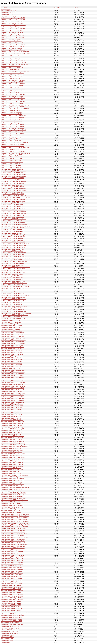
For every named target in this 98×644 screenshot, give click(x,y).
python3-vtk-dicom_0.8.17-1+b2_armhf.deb (13, 269)
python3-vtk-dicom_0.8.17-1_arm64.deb (12, 251)
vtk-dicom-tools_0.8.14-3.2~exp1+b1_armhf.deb (15, 612)
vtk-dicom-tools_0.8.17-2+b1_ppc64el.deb (13, 438)
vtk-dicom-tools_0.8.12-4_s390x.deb (11, 511)
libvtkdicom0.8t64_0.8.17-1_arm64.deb (12, 100)
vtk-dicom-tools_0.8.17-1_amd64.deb (12, 425)
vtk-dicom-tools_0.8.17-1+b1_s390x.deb (12, 464)
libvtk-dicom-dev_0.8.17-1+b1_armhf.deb (13, 402)
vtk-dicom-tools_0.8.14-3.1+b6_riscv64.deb (13, 498)
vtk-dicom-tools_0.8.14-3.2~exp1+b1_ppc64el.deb (15, 445)
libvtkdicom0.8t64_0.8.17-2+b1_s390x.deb (13, 61)
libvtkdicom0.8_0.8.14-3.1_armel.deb (11, 157)
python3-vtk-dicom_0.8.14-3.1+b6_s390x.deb (14, 253)
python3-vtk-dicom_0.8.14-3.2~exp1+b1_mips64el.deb (16, 313)
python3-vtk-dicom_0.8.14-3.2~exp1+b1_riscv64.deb (16, 258)
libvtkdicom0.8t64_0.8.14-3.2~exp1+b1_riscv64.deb (15, 105)
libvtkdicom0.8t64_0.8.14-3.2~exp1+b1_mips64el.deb (16, 153)
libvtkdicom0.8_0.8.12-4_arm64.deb (11, 141)
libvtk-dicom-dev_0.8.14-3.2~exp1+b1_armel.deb (15, 527)
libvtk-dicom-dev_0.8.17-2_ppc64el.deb (12, 356)
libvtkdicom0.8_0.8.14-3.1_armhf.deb (12, 158)
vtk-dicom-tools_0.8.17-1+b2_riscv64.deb (13, 471)
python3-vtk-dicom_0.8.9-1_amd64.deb (12, 169)
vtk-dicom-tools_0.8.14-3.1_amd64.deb (12, 470)
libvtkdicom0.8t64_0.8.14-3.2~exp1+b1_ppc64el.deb (16, 53)
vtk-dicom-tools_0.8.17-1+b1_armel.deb (12, 596)
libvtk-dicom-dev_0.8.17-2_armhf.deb (12, 352)
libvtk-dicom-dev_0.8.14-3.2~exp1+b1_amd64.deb (15, 516)
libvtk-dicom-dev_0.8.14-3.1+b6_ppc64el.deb (14, 528)
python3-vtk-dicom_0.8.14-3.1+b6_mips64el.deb (15, 315)
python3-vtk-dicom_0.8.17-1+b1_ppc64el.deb (14, 212)
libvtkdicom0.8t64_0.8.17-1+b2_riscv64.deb (13, 84)
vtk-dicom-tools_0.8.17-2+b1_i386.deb (12, 331)
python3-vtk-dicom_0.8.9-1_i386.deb (11, 180)
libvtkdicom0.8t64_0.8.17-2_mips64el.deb (13, 128)
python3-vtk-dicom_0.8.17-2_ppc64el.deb (13, 178)
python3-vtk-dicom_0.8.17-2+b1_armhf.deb (13, 272)
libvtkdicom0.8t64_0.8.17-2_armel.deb (12, 137)
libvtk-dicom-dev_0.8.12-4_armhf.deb (12, 571)
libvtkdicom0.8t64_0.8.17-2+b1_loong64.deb (14, 62)
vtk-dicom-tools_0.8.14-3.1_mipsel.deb (12, 496)
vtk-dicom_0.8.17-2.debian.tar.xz (10, 623)
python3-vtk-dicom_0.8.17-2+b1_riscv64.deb (14, 219)
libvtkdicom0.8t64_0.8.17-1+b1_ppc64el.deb (13, 34)
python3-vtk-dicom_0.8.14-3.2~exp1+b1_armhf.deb (15, 287)
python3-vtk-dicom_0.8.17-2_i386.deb (12, 185)
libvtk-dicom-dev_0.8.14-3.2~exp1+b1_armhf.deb (15, 518)
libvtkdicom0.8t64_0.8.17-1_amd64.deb (12, 30)
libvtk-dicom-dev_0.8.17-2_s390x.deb (12, 367)
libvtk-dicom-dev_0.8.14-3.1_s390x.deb (12, 559)
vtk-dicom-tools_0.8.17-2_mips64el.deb (12, 456)
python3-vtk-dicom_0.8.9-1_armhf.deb (12, 233)
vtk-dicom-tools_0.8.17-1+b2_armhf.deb (12, 587)
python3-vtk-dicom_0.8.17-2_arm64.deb (12, 206)
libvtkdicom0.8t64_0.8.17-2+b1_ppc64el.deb (13, 27)
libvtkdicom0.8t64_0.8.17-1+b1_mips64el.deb (14, 116)
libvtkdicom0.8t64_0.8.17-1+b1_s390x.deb (13, 45)
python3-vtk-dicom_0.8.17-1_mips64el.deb (13, 308)
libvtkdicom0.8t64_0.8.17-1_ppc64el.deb (12, 32)
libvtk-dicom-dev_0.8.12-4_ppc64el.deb (12, 573)
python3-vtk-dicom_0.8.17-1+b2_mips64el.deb (14, 283)
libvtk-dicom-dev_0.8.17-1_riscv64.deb (12, 409)
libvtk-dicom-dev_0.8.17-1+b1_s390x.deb (13, 395)
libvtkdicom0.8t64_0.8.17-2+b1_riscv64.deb (13, 89)
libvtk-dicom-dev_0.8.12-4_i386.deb (11, 582)
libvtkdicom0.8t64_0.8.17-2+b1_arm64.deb (13, 101)
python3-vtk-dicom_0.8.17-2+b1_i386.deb (13, 187)
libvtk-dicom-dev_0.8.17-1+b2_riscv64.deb (13, 343)
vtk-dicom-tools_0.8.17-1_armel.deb (11, 603)
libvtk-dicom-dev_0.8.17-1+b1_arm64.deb (13, 388)
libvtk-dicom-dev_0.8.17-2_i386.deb (11, 358)
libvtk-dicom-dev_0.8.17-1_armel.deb (12, 413)
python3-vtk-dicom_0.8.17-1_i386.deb (12, 230)
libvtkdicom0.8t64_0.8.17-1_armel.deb (12, 135)
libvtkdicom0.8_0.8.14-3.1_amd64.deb (12, 77)
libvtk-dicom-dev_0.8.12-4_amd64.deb (12, 575)
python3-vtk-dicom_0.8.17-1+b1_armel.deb (13, 288)
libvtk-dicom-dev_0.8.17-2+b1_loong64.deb (13, 383)
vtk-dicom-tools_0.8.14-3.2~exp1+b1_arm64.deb (15, 523)
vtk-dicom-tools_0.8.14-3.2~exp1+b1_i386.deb (14, 429)
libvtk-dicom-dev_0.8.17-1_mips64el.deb (12, 406)
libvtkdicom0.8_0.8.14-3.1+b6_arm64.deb (13, 107)
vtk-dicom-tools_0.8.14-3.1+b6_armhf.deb (13, 617)
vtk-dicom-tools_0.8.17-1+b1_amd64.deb (13, 423)
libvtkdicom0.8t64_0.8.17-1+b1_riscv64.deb (13, 80)
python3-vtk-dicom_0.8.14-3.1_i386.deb (12, 238)
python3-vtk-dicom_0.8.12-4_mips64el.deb (13, 319)
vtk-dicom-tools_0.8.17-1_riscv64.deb (12, 486)
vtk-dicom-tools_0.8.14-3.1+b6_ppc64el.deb (13, 443)
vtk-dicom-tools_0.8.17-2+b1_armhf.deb (12, 594)
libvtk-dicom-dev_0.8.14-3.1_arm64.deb (12, 552)
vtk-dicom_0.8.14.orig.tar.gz (9, 13)
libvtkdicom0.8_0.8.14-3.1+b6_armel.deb (13, 146)
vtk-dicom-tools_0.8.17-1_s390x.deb (11, 468)
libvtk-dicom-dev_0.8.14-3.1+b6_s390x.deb (13, 541)
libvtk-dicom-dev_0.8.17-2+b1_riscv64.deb (13, 372)
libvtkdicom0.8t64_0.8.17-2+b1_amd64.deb (13, 20)
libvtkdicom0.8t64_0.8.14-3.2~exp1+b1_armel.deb (15, 148)
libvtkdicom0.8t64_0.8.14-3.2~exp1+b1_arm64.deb (15, 109)
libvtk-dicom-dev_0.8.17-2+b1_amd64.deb (13, 370)
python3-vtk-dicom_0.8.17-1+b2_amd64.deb (13, 171)
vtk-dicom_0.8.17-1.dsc (8, 635)
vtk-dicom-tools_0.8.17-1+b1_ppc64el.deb (13, 436)
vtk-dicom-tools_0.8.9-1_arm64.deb (11, 324)
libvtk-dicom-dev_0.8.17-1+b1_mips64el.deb (13, 386)
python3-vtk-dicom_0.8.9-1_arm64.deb (12, 221)
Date (75, 7)
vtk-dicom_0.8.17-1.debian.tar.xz (10, 628)
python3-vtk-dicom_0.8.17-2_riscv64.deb (13, 215)
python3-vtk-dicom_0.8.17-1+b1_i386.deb (13, 228)
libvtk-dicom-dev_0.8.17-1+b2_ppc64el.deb (13, 338)
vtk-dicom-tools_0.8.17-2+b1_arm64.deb (12, 507)
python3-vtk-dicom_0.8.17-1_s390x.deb (12, 240)
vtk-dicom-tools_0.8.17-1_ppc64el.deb (12, 439)
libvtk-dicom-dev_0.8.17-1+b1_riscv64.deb (13, 390)
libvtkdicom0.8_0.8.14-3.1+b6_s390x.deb (13, 73)
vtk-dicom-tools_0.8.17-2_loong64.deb (12, 482)
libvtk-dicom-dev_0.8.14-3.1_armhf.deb (12, 562)
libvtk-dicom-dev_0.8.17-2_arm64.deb (12, 365)
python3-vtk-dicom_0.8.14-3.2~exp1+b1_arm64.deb (16, 267)
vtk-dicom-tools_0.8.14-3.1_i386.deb (11, 448)
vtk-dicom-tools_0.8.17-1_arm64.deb (11, 509)
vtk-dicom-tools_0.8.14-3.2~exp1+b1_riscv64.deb (15, 500)
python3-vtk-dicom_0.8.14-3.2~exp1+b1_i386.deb (15, 235)
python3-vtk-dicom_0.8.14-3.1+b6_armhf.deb (14, 290)
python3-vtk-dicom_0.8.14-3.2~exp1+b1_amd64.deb (16, 198)
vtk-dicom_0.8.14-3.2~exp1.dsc (10, 633)
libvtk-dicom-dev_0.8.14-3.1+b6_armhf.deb (13, 532)
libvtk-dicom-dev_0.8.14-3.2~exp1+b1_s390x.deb (15, 534)
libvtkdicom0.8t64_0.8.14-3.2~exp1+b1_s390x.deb (15, 71)
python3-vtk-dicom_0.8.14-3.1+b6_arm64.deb (14, 256)
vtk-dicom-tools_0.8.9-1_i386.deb (11, 320)
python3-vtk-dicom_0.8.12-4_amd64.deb (12, 231)
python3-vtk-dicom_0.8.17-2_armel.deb (12, 278)
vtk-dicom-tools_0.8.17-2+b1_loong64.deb (13, 477)
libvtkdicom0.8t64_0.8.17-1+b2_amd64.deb (13, 18)
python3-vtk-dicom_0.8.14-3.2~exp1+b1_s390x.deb (15, 244)
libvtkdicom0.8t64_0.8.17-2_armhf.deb (12, 119)
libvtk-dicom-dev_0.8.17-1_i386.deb (11, 418)
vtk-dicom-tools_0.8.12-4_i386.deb (11, 431)
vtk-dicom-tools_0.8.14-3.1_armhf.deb (12, 619)
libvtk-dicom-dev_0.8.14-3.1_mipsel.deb (12, 557)
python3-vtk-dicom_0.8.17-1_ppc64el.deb (13, 217)
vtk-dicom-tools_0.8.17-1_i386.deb (11, 368)
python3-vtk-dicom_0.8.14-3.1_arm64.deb (13, 265)
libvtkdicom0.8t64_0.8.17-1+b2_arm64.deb (13, 98)
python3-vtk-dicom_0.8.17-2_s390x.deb (12, 205)
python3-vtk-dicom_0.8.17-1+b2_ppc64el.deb (14, 176)
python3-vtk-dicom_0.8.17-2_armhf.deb (12, 270)
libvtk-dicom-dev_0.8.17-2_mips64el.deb (12, 354)
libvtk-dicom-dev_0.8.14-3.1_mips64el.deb (13, 555)
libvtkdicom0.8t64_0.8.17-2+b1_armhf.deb (13, 134)
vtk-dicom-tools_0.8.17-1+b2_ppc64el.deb (13, 427)
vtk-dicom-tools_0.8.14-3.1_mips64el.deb (13, 495)
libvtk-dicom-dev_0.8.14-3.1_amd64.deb (12, 564)
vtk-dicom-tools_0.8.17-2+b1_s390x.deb (12, 466)
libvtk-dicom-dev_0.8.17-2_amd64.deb (12, 363)
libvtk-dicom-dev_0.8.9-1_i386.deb (11, 607)
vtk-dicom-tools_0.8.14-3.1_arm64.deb (12, 568)
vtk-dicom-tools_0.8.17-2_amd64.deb (12, 391)
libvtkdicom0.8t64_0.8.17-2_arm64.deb (12, 96)
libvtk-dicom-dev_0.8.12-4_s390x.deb (12, 576)
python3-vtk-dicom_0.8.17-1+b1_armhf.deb (13, 281)
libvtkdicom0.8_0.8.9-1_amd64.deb (11, 66)
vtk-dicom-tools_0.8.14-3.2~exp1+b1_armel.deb (14, 614)
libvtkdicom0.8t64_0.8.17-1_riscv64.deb (12, 82)
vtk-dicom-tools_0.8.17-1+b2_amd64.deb (13, 384)
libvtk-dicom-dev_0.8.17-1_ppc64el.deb (12, 404)
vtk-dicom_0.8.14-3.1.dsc (8, 641)
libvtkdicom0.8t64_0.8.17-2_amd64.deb (12, 21)
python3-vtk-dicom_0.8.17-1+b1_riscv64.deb (14, 246)
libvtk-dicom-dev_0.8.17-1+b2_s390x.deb (13, 335)
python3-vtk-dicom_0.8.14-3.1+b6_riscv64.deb (14, 262)
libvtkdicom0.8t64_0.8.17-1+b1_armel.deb (13, 132)
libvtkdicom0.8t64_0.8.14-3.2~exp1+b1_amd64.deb (15, 52)
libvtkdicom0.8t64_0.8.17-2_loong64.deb (12, 68)
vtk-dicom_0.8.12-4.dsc (8, 639)
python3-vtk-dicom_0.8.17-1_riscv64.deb (13, 249)
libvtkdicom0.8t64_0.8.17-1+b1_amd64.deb (13, 29)
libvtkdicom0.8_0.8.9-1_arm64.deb (11, 110)
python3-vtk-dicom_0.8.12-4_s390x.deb (12, 274)
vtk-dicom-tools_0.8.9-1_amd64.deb (11, 322)
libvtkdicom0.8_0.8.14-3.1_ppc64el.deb (12, 75)
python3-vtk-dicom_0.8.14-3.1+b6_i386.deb (13, 237)
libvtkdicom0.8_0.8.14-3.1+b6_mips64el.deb (13, 151)
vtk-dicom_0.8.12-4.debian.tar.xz (10, 630)
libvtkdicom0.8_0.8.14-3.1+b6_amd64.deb (13, 46)
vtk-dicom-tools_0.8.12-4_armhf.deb (11, 585)
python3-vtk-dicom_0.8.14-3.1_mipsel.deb (13, 310)
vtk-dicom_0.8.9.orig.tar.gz (9, 16)
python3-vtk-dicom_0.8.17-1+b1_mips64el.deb (14, 306)
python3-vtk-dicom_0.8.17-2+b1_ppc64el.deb (14, 182)
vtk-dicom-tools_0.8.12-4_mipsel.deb (11, 491)
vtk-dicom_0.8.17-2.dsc (8, 637)
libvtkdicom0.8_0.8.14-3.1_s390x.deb (12, 112)
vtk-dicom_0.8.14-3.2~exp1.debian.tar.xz (13, 625)
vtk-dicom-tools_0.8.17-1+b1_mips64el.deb (13, 457)
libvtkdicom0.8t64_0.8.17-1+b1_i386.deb (13, 37)
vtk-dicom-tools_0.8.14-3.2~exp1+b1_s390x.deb (15, 475)
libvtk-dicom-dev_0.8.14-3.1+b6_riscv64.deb (13, 543)
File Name (4, 7)
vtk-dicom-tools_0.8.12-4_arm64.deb (11, 512)
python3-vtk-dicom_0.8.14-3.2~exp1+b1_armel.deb (15, 295)
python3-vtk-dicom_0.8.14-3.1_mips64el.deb (14, 311)
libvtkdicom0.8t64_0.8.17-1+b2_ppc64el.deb (13, 25)
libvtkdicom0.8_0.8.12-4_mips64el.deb (12, 167)
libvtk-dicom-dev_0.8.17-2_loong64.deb (12, 351)
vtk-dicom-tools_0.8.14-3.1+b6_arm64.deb (13, 548)
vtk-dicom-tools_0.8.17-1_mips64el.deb (12, 459)
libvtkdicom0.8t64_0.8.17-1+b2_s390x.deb (13, 59)
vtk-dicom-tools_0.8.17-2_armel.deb (11, 592)
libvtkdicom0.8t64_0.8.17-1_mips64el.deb (13, 117)
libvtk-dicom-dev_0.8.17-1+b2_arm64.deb (13, 333)
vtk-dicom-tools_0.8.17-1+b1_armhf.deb (12, 600)
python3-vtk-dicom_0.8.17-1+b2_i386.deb (13, 183)
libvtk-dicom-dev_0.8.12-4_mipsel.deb (12, 584)
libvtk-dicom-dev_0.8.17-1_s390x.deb (12, 416)
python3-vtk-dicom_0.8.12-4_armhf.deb (12, 303)
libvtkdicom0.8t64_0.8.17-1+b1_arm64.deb (13, 94)
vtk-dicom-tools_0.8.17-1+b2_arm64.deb (12, 502)
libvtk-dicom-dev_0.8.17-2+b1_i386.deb (12, 375)
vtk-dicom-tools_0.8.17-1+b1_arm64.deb (12, 505)
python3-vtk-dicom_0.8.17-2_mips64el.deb (13, 297)
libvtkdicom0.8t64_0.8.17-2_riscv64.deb (12, 86)
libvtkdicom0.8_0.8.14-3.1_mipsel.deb (12, 155)
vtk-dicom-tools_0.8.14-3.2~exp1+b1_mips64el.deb (15, 488)
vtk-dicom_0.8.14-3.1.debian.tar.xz (11, 626)
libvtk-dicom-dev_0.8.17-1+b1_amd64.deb (13, 400)
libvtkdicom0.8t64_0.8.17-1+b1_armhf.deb (13, 126)
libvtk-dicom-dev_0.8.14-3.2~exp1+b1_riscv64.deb (15, 537)
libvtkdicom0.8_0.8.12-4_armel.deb (11, 164)
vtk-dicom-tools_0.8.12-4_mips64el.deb (12, 489)
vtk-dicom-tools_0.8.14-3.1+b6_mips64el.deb (14, 493)
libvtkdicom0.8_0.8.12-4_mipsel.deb (11, 166)
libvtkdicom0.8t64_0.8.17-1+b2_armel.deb (13, 125)
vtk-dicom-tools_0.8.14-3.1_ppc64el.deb (12, 450)
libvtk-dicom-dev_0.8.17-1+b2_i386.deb (12, 345)
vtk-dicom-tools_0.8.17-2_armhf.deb (11, 589)
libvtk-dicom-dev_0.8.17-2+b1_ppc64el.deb (13, 379)
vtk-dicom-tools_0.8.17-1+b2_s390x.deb (12, 463)
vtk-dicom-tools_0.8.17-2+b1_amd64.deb (13, 422)
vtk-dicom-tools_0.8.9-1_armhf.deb (11, 329)
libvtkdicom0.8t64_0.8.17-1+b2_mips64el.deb (14, 130)
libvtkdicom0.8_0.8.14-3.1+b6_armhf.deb (13, 144)
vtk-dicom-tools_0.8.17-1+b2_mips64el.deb (13, 454)
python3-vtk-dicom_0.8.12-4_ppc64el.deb (13, 263)
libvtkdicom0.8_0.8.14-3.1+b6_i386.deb (12, 55)
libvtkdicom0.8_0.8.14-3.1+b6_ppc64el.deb (13, 50)
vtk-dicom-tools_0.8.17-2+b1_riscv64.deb (13, 480)
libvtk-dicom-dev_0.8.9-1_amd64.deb (12, 609)
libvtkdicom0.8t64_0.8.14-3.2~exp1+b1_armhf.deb (15, 142)
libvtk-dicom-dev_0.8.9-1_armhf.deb (11, 605)
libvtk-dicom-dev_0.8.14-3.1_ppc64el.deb (13, 550)
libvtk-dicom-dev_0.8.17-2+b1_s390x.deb (13, 381)
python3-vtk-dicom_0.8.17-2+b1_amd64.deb (13, 174)
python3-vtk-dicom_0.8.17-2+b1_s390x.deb (13, 201)
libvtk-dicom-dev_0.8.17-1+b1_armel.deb (13, 399)
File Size (57, 7)
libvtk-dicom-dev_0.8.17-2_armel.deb (12, 359)
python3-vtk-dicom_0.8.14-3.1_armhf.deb (13, 294)
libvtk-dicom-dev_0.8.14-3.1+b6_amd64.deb (13, 546)
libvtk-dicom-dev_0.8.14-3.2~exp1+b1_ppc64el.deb (15, 514)
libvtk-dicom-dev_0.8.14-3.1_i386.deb (12, 553)
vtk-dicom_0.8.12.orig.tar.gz (9, 14)
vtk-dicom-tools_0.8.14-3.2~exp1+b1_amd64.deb (15, 447)
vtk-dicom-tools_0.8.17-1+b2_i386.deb (12, 326)
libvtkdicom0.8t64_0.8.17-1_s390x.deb (12, 48)
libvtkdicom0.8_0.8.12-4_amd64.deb (11, 87)
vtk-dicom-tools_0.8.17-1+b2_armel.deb (12, 591)
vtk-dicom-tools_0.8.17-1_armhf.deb (11, 598)
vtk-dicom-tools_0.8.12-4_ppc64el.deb (12, 432)
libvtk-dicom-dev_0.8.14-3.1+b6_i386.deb (13, 536)
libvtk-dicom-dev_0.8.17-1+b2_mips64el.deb (13, 340)
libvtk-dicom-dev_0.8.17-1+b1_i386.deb (12, 397)
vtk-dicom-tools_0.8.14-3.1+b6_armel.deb (13, 616)
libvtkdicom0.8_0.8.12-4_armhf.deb (11, 160)
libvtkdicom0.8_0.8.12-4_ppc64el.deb (12, 91)
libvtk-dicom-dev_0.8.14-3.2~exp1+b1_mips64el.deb (16, 525)
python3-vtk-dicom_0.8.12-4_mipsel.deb (12, 317)
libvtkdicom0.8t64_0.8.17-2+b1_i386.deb (13, 43)
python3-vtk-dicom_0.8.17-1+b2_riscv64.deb (14, 214)
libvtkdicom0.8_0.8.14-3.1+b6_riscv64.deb (13, 103)
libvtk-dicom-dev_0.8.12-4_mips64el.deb (12, 569)
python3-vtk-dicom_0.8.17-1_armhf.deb (12, 285)
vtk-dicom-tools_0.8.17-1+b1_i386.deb (12, 349)
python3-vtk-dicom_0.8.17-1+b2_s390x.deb (13, 199)
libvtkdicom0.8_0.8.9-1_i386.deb (10, 69)
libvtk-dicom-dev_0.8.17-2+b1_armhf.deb (13, 377)
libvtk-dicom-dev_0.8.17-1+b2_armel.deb (13, 336)
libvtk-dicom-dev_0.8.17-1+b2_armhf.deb (13, 347)
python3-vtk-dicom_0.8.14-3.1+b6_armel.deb (14, 299)
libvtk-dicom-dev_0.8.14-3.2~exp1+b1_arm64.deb (15, 521)
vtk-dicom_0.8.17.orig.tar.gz (9, 11)
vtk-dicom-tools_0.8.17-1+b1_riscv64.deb (13, 484)
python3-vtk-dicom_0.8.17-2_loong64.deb (13, 194)
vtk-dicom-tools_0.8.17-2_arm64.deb (11, 504)
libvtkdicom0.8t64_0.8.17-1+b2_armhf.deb (13, 123)
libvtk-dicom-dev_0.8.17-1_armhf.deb (12, 408)
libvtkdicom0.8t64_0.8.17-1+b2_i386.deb (13, 36)
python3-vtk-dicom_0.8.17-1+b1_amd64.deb (13, 190)
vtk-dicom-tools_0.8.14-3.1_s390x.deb (12, 566)
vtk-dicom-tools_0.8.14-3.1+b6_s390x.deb (13, 479)
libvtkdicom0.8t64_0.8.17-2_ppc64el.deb (12, 23)
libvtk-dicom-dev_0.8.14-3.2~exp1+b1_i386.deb (14, 520)
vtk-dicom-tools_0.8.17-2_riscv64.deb (12, 473)
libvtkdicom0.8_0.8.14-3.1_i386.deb (11, 78)
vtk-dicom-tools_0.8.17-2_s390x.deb (11, 461)
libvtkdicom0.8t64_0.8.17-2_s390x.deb (12, 57)
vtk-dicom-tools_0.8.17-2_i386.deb (11, 327)
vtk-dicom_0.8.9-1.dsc (7, 642)
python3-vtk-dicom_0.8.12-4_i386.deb (12, 260)
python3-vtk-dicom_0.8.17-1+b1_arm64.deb (13, 247)
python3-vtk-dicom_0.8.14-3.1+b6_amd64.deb (14, 196)
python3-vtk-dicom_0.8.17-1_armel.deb (12, 292)
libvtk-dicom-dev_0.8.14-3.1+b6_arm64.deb (13, 539)
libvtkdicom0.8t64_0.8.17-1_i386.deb (11, 39)
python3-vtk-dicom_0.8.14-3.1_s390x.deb (13, 255)
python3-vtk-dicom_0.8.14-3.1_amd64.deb (13, 210)
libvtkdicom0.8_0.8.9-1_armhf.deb (11, 149)
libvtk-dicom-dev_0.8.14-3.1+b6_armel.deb (13, 530)
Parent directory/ (6, 9)
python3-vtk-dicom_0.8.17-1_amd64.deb (12, 192)
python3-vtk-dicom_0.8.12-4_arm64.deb (12, 279)
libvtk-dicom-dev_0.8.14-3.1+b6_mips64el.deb (14, 544)
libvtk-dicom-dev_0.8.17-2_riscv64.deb (12, 361)
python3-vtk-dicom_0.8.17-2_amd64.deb (12, 173)
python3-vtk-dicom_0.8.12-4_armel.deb (12, 304)
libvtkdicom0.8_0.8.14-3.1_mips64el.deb (12, 162)
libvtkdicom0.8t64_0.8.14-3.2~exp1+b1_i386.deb (15, 64)
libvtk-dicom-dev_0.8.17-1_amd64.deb (12, 415)
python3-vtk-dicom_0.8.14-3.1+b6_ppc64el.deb (14, 224)
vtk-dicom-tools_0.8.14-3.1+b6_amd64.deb (13, 441)
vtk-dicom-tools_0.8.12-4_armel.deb (11, 601)
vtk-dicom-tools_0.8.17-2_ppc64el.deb (12, 434)
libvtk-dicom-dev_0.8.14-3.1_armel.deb (12, 560)
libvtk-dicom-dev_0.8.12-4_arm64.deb (12, 578)
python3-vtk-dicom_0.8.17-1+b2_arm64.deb (13, 203)
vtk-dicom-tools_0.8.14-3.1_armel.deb (12, 621)
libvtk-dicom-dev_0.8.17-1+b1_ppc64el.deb (13, 393)
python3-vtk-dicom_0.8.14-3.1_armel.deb (13, 301)
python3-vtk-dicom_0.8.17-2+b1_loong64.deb (14, 189)
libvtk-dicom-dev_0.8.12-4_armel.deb (12, 580)
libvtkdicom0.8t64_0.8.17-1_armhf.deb (12, 121)
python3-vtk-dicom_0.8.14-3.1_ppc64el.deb (13, 222)
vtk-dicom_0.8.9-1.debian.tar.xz (10, 632)
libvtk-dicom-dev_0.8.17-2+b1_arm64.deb (13, 374)
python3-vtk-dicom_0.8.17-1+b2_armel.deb (13, 276)
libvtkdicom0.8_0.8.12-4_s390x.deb (11, 139)
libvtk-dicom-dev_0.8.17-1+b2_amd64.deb (13, 342)
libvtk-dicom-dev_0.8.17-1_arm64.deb (12, 411)
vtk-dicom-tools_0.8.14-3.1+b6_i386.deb (12, 420)
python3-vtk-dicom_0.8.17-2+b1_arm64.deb (13, 208)
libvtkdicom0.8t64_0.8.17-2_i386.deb (11, 41)
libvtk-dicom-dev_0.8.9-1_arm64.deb (11, 610)
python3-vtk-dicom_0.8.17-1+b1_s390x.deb (13, 242)
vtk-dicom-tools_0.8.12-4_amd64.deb (12, 452)
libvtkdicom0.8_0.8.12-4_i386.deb (11, 93)
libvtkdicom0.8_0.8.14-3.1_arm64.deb (12, 114)
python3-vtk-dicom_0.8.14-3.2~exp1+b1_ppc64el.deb (16, 226)
